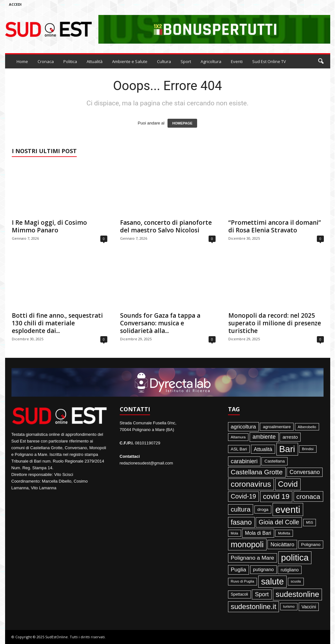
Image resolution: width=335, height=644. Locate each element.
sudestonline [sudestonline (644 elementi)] (298, 594)
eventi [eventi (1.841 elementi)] (288, 510)
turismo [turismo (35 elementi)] (289, 606)
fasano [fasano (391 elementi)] (241, 522)
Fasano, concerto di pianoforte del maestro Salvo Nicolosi (166, 226)
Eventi (237, 61)
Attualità (95, 61)
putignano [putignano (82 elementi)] (264, 570)
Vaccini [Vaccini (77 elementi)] (309, 607)
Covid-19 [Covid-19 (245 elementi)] (244, 496)
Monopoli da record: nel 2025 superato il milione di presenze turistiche (275, 323)
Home (22, 61)
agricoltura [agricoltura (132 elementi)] (243, 427)
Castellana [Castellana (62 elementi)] (274, 461)
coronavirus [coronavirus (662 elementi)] (251, 484)
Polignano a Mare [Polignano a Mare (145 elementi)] (253, 558)
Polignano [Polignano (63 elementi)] (311, 545)
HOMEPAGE (182, 123)
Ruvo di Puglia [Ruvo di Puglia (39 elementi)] (243, 581)
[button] (321, 61)
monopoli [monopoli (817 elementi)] (247, 544)
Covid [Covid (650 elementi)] (288, 484)
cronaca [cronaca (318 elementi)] (308, 496)
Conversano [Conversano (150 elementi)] (305, 472)
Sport (186, 61)
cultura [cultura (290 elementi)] (241, 509)
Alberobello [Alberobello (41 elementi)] (307, 427)
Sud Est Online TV (269, 61)
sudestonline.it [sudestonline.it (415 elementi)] (254, 607)
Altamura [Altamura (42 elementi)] (238, 437)
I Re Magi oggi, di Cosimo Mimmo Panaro (49, 226)
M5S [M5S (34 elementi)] (310, 522)
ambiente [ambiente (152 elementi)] (264, 437)
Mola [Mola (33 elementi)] (235, 533)
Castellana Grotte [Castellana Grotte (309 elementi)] (257, 472)
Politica (70, 61)
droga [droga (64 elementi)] (263, 510)
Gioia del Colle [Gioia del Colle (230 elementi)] (279, 522)
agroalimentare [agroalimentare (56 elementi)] (277, 427)
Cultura (164, 61)
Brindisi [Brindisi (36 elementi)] (308, 449)
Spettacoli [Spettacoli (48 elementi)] (239, 594)
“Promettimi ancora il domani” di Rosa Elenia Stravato (275, 226)
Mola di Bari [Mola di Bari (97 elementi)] (258, 533)
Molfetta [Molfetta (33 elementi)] (284, 533)
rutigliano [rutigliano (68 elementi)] (290, 570)
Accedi (15, 4)
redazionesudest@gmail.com (146, 463)
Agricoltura (211, 61)
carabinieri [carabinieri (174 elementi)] (244, 461)
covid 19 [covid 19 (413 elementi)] (276, 496)
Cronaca (46, 61)
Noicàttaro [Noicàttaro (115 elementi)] (282, 544)
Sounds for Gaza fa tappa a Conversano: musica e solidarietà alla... (160, 323)
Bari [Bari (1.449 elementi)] (287, 449)
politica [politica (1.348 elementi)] (295, 558)
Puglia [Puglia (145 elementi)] (239, 570)
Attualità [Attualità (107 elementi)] (263, 449)
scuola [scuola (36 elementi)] (296, 581)
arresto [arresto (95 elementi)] (290, 437)
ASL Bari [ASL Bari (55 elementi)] (239, 449)
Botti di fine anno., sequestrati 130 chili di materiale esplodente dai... (57, 323)
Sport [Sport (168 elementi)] (262, 594)
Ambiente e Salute (130, 61)
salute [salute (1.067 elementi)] (272, 582)
